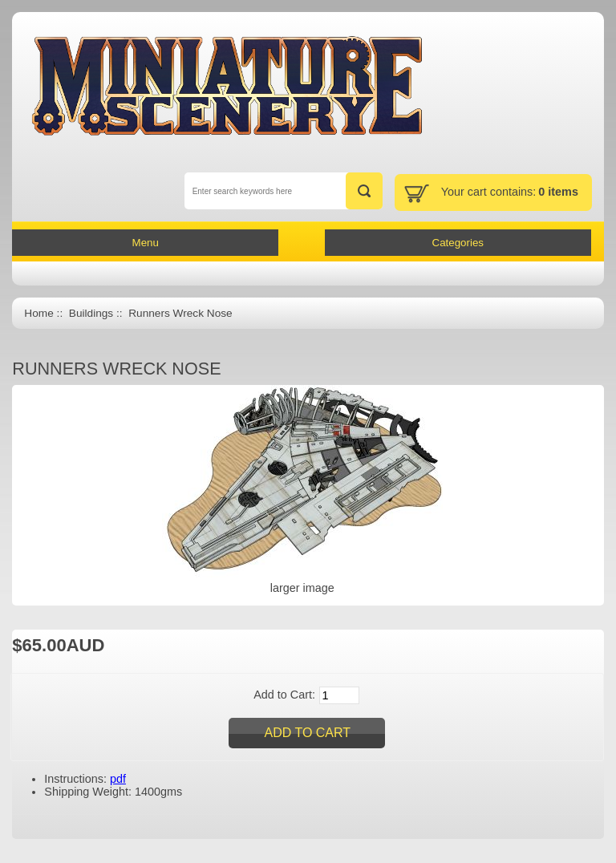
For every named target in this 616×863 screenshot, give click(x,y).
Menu (146, 243)
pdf (118, 779)
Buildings (91, 313)
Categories (458, 243)
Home (38, 313)
